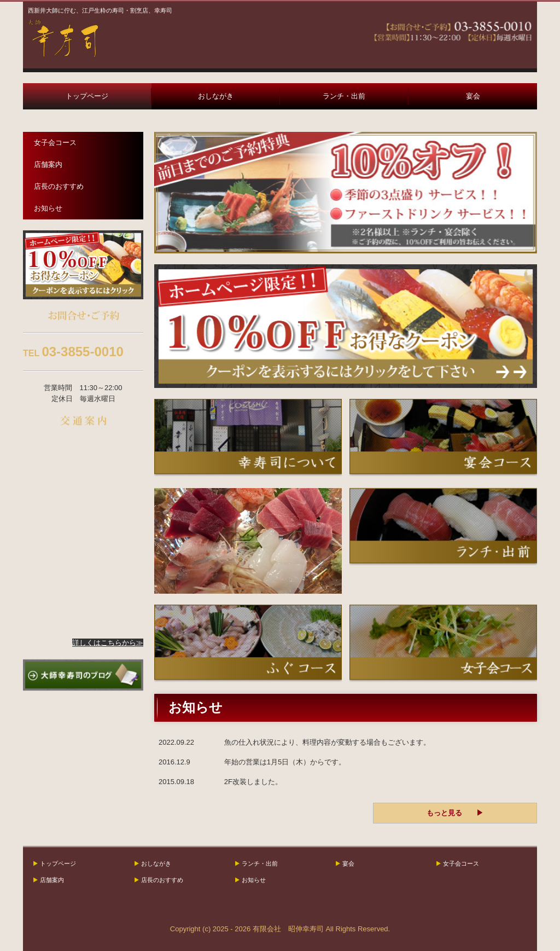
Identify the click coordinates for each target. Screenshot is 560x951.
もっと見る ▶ (455, 813)
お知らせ (48, 208)
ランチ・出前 (344, 96)
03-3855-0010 (82, 352)
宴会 (473, 96)
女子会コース (55, 143)
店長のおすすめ (59, 186)
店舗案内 (48, 164)
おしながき (216, 96)
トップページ (87, 96)
